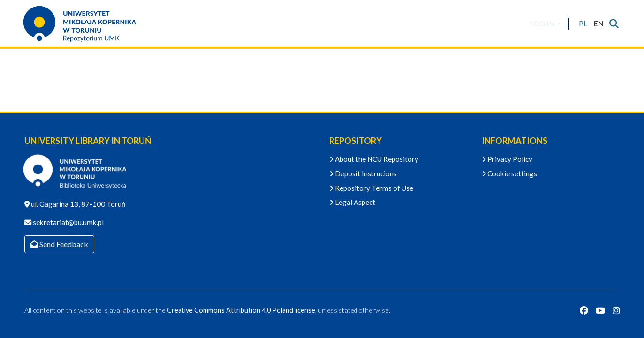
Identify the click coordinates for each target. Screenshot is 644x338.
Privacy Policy (507, 159)
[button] (583, 23)
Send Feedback (59, 244)
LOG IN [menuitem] (542, 23)
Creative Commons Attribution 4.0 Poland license (241, 310)
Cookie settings (509, 173)
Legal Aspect (352, 202)
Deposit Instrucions (363, 173)
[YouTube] (600, 310)
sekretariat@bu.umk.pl (68, 222)
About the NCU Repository (374, 159)
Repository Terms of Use (371, 188)
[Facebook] (584, 310)
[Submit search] (614, 23)
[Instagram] (616, 310)
